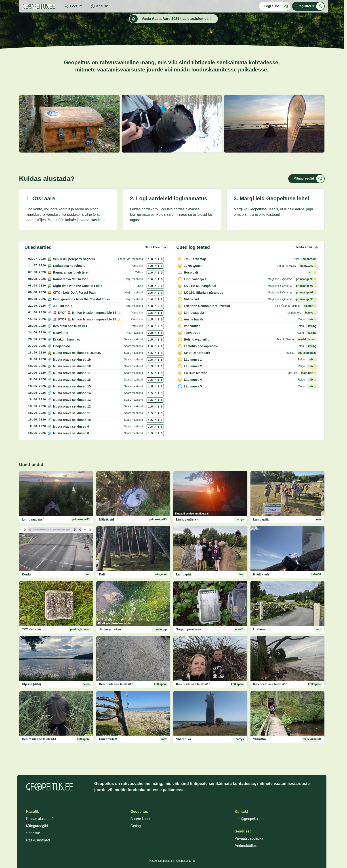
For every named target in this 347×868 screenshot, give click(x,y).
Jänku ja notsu (110, 629)
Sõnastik (33, 833)
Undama (259, 629)
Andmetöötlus (246, 846)
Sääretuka (184, 739)
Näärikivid (106, 519)
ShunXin (260, 739)
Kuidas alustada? (40, 819)
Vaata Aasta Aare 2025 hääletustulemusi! (170, 19)
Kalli (102, 574)
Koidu (26, 574)
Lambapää (261, 519)
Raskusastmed (38, 840)
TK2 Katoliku (32, 629)
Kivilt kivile (261, 574)
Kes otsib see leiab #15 (116, 684)
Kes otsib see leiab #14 (39, 739)
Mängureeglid (37, 826)
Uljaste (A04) (31, 684)
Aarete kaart (140, 819)
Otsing (136, 826)
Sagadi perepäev (188, 629)
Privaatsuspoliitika (249, 838)
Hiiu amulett (108, 739)
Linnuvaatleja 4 (33, 519)
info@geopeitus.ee (250, 819)
